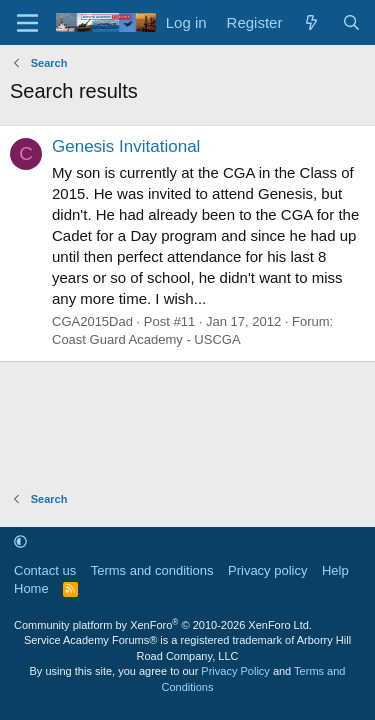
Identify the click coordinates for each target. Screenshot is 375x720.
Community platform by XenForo (163, 625)
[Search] (351, 22)
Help (335, 570)
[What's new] (311, 22)
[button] (20, 541)
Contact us (45, 570)
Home (31, 588)
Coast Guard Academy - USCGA (146, 339)
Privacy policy (267, 570)
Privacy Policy (235, 671)
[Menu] (27, 23)
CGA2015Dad (92, 321)
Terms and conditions (152, 570)
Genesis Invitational (126, 146)
